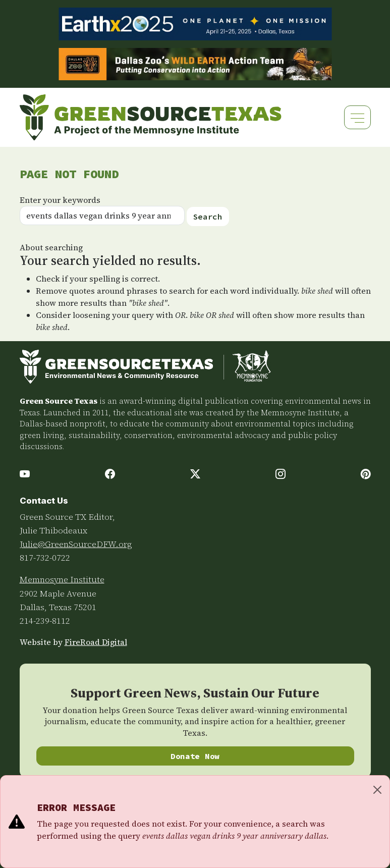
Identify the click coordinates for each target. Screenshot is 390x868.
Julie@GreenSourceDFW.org (76, 544)
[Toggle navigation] (357, 117)
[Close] (377, 790)
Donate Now (195, 756)
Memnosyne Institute (62, 579)
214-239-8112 (45, 621)
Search (208, 216)
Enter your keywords (60, 200)
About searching (51, 247)
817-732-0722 (45, 558)
